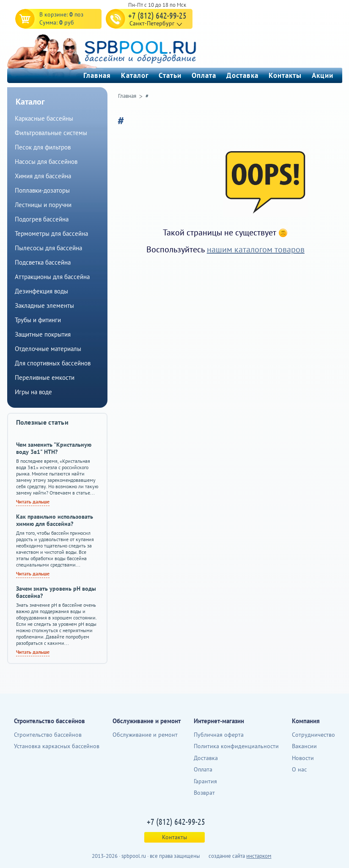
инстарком (259, 856)
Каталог (135, 75)
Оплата (204, 75)
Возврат (204, 793)
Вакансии (304, 746)
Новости (303, 758)
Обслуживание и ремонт (145, 735)
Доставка (242, 75)
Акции (323, 75)
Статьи (170, 75)
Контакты (285, 75)
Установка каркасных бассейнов (57, 746)
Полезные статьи (43, 422)
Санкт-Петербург (152, 23)
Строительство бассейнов (48, 735)
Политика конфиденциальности (236, 746)
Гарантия (205, 781)
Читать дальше (33, 502)
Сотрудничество (313, 735)
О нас (299, 769)
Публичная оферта (219, 735)
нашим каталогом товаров (256, 249)
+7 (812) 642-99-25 (157, 15)
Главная (97, 75)
